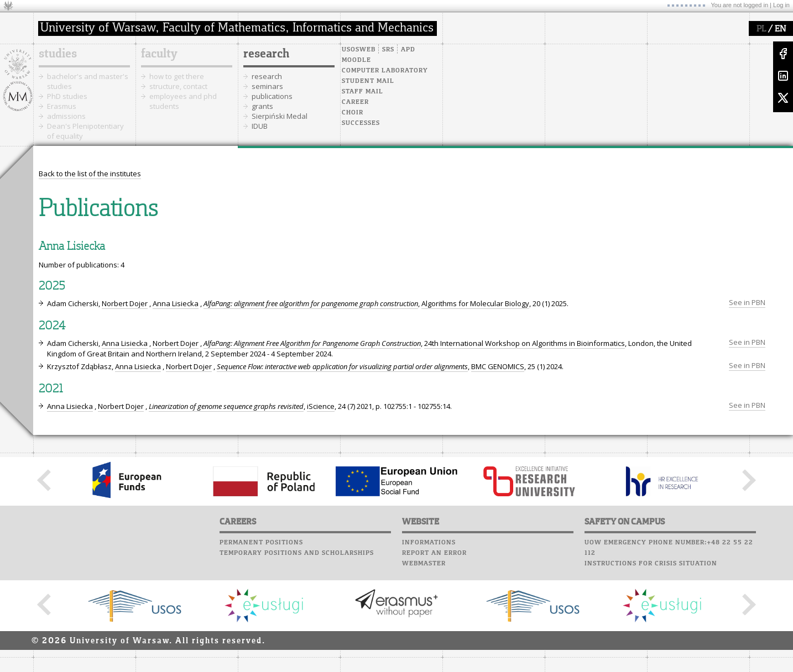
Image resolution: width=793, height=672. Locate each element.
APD (408, 50)
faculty (159, 54)
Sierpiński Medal (280, 116)
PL (761, 29)
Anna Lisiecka (176, 303)
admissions (66, 116)
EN (780, 29)
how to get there (177, 76)
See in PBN (747, 302)
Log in (781, 5)
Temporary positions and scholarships (297, 553)
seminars (267, 86)
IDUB (260, 126)
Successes (361, 123)
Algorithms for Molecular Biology (475, 303)
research (266, 54)
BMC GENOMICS (498, 366)
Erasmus (62, 106)
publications (272, 96)
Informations (429, 543)
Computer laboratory (385, 71)
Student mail (368, 81)
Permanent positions (261, 543)
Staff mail (362, 92)
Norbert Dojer (125, 303)
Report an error (434, 553)
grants (262, 106)
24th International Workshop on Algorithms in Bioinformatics (525, 343)
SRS (388, 50)
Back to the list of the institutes (90, 174)
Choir (353, 113)
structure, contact (178, 86)
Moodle (356, 60)
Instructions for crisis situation (651, 564)
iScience (321, 406)
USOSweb (359, 50)
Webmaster (424, 564)
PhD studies (67, 96)
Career (355, 102)
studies (58, 54)
